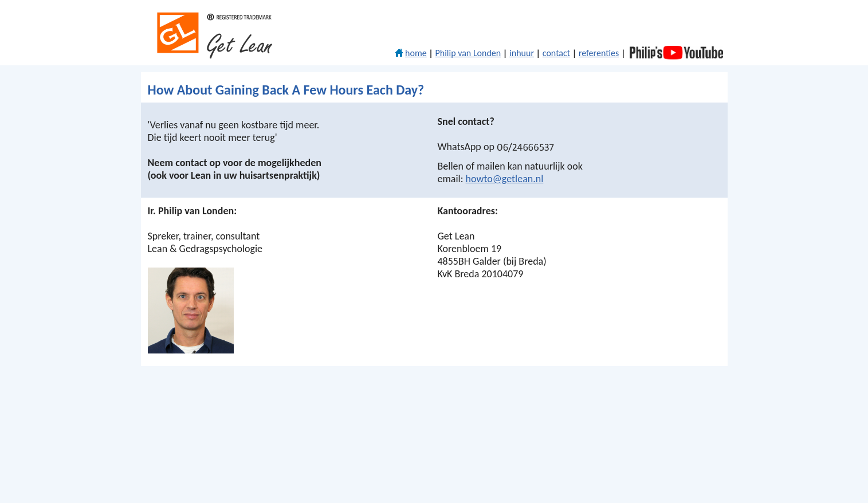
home (411, 53)
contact (556, 53)
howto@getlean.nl (505, 179)
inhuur (522, 53)
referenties (599, 53)
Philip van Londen (468, 53)
